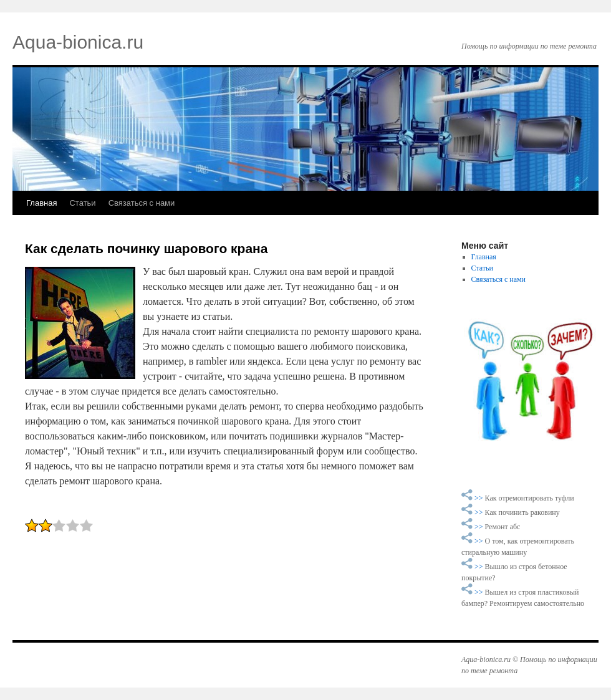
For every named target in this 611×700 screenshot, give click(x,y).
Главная (41, 203)
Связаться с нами (142, 203)
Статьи (82, 203)
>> (480, 498)
